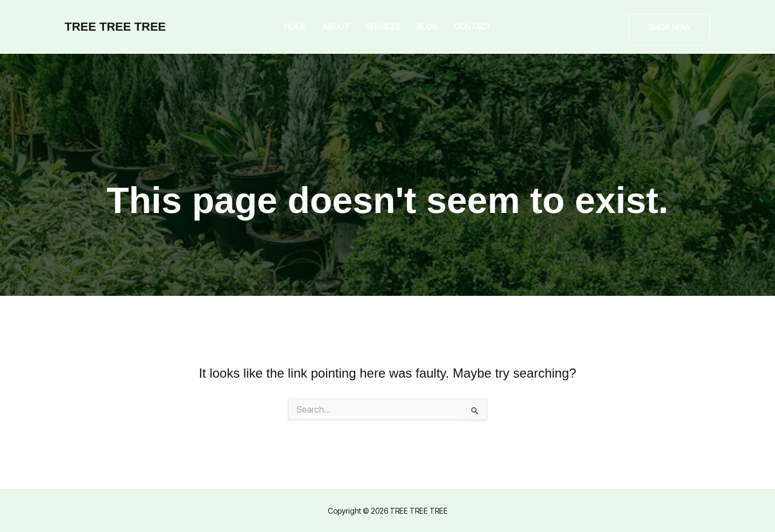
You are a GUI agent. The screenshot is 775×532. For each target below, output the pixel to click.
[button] (670, 27)
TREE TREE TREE (115, 27)
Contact (472, 27)
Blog (427, 27)
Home (295, 27)
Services (383, 27)
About (336, 27)
